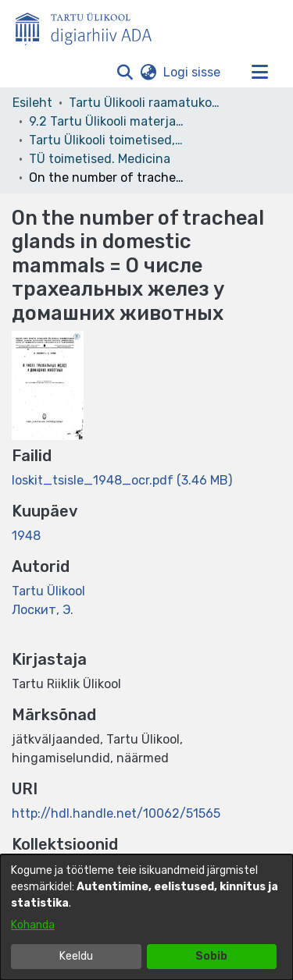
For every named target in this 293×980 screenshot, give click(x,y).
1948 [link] (26, 536)
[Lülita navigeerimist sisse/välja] (259, 73)
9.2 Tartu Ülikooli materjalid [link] (107, 121)
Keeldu (76, 956)
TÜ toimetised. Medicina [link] (100, 159)
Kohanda (33, 925)
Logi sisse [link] (193, 72)
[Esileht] (90, 26)
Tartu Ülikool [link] (48, 591)
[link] (122, 480)
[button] (125, 73)
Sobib (211, 956)
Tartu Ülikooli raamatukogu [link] (147, 103)
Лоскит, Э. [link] (43, 610)
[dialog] (146, 917)
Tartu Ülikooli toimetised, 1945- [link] (107, 140)
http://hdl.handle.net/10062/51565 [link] (116, 813)
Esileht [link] (32, 103)
